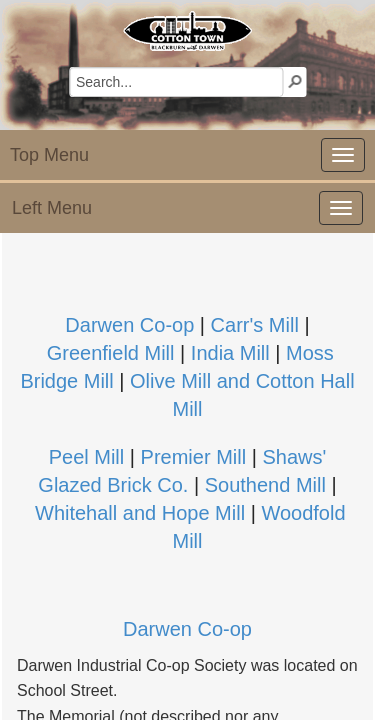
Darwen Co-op (129, 325)
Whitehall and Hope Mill (140, 513)
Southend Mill (265, 485)
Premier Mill (196, 457)
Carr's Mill (255, 325)
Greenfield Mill (111, 353)
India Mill (233, 353)
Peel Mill (87, 457)
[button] (295, 81)
